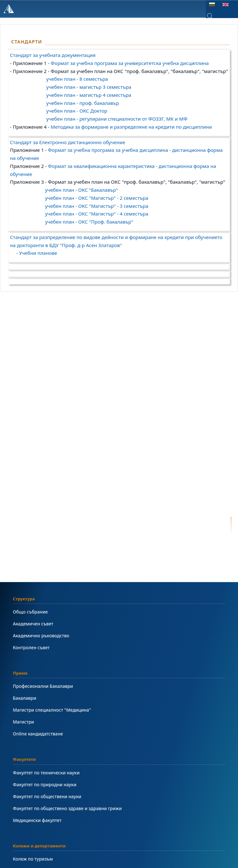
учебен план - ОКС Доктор (77, 111)
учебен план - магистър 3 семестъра (89, 87)
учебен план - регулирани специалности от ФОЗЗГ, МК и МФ (117, 119)
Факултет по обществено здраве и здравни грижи (67, 808)
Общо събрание (30, 612)
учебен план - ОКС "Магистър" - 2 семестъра (97, 198)
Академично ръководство (41, 636)
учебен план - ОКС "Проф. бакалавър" (89, 222)
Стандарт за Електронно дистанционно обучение (68, 142)
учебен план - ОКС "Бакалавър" (81, 190)
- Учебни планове (34, 253)
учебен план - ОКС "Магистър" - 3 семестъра (97, 206)
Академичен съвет (33, 624)
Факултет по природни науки (45, 785)
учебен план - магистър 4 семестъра (89, 95)
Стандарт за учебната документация (53, 55)
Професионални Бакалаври (43, 686)
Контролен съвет (31, 647)
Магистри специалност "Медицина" (52, 710)
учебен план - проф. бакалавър (83, 103)
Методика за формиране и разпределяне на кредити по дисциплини (131, 127)
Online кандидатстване (38, 734)
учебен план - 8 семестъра (76, 79)
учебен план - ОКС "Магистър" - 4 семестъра (97, 214)
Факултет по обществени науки (47, 796)
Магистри (23, 722)
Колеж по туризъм (33, 859)
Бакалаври (25, 698)
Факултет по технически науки (46, 773)
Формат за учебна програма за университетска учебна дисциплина (130, 63)
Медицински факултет (37, 820)
